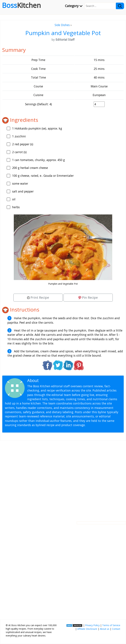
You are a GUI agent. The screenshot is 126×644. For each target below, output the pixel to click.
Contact (116, 629)
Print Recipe (38, 297)
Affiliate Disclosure (87, 629)
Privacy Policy (92, 625)
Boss (21, 5)
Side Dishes (62, 25)
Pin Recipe (88, 297)
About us (105, 629)
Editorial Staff (52, 380)
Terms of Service (111, 625)
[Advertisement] (63, 478)
